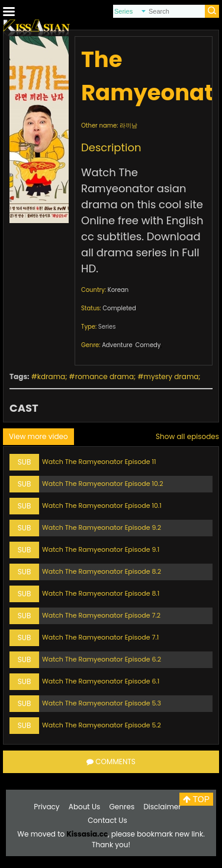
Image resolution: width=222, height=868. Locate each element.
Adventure (117, 345)
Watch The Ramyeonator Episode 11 (99, 462)
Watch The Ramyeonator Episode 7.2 (101, 615)
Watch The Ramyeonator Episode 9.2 (102, 527)
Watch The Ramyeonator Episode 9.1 (101, 549)
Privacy (46, 807)
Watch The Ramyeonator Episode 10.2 (102, 484)
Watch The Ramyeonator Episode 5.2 (102, 725)
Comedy (148, 345)
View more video (38, 436)
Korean (118, 290)
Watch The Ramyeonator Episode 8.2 (102, 571)
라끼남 (128, 125)
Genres (122, 807)
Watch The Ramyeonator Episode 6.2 (102, 659)
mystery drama (171, 376)
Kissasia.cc (87, 834)
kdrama (51, 376)
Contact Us (107, 820)
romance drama (104, 376)
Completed (119, 308)
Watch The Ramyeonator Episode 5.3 (102, 703)
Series (107, 327)
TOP (196, 799)
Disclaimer (162, 807)
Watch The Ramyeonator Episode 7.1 (100, 637)
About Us (85, 807)
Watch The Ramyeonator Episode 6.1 (101, 681)
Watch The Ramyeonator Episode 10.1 (102, 505)
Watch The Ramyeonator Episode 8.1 (101, 593)
